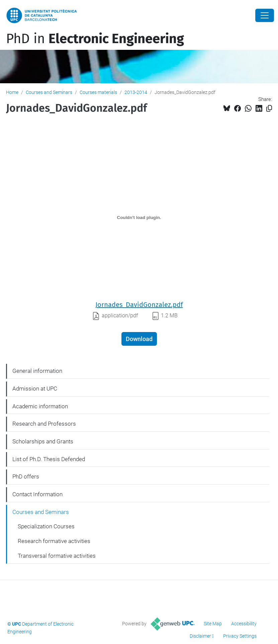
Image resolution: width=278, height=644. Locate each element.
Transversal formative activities (57, 556)
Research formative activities (54, 541)
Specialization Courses (46, 526)
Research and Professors (44, 424)
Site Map (213, 624)
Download (139, 339)
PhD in (95, 39)
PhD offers (26, 476)
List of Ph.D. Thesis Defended (49, 459)
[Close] (265, 15)
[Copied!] (269, 109)
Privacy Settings (240, 636)
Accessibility (244, 624)
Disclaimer (200, 636)
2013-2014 (136, 92)
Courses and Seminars (49, 92)
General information (37, 371)
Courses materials (98, 92)
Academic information (40, 406)
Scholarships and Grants (43, 441)
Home (12, 92)
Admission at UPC (35, 389)
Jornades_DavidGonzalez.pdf (139, 305)
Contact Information (37, 494)
